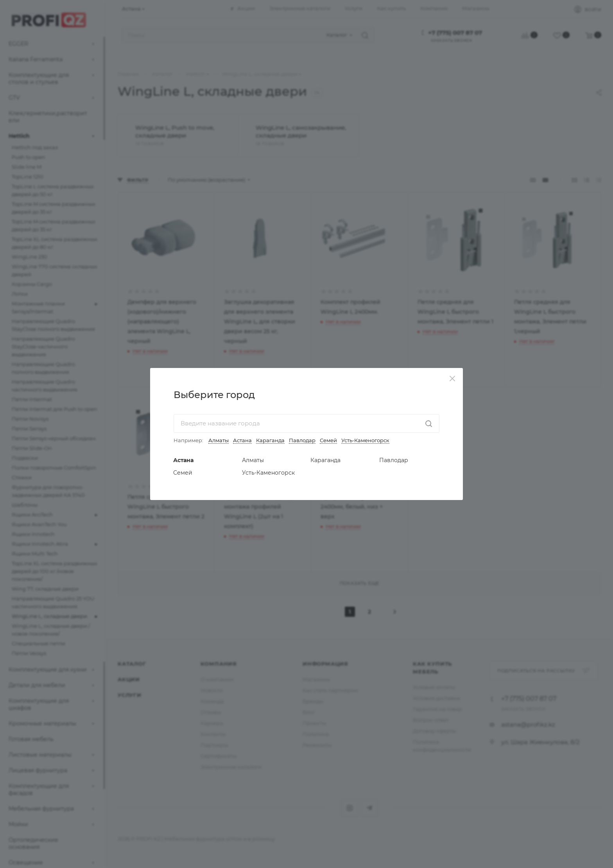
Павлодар (302, 440)
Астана (242, 440)
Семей (328, 440)
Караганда (270, 440)
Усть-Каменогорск (365, 440)
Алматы (219, 440)
